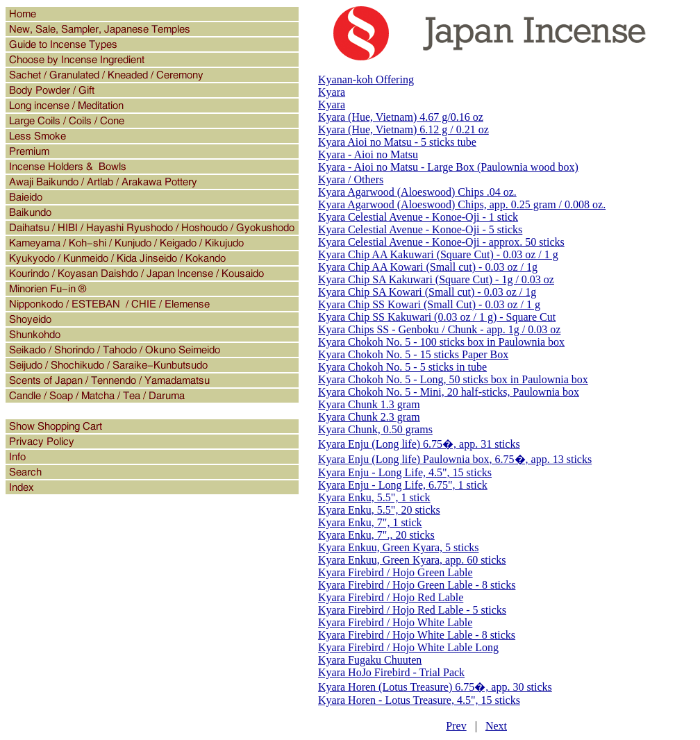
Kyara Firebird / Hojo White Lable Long (408, 647)
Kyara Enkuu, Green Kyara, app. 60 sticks (412, 560)
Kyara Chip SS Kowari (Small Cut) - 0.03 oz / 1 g (429, 304)
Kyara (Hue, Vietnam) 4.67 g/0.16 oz (401, 117)
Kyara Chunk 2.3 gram (369, 417)
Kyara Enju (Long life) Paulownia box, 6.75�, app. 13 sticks (455, 459)
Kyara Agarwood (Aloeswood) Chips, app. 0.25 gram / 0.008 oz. (462, 204)
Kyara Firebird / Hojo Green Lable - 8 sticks (417, 585)
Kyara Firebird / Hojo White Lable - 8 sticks (417, 635)
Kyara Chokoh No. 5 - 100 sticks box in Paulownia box (441, 342)
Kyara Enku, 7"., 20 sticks (376, 535)
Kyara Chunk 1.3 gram (369, 404)
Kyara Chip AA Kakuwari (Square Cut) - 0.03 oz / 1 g (438, 254)
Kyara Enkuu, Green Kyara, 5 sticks (398, 547)
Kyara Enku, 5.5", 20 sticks (379, 510)
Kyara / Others (351, 179)
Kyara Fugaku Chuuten (370, 660)
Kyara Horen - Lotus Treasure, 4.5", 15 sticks (419, 700)
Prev (456, 726)
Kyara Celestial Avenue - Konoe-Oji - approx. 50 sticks (441, 242)
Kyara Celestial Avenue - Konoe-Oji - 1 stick (418, 217)
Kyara (332, 92)
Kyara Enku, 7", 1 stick (370, 522)
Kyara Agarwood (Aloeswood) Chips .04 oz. (417, 192)
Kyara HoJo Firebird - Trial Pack (391, 672)
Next (496, 726)
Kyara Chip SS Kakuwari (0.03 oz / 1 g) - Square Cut (437, 317)
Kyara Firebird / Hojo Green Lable (395, 572)
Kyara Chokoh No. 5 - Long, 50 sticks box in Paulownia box (453, 379)
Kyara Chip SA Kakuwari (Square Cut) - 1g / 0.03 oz (436, 279)
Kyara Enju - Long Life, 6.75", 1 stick (403, 485)
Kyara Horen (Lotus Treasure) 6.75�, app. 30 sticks (435, 687)
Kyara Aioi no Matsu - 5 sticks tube (397, 142)
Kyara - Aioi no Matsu (368, 154)
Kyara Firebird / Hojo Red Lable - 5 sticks (412, 610)
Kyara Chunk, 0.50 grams (375, 429)
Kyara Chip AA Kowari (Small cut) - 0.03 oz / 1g (428, 267)
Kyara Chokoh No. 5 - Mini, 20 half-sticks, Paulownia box (449, 392)
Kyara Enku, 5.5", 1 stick (374, 497)
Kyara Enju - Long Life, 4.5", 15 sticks (405, 472)
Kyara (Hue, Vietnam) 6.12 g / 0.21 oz (403, 129)
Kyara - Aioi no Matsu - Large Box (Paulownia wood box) (448, 167)
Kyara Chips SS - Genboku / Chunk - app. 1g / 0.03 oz (439, 329)
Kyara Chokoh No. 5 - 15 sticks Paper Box (413, 354)
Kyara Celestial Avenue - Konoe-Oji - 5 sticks (420, 229)
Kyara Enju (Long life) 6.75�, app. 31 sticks (419, 444)
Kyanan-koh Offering (366, 79)
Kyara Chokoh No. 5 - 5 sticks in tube (402, 367)
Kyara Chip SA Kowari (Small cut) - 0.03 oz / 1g (427, 292)
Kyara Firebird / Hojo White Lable (395, 622)
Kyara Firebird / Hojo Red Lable (391, 597)
